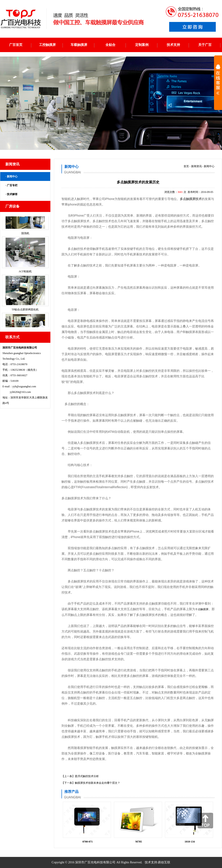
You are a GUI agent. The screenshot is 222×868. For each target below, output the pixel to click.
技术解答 (12, 194)
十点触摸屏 (202, 609)
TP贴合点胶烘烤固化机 (25, 313)
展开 (218, 82)
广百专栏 (12, 185)
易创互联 (164, 862)
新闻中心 (12, 176)
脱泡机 (25, 237)
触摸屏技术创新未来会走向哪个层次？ (97, 783)
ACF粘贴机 (25, 275)
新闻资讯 (196, 166)
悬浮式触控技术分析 (87, 776)
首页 (186, 166)
